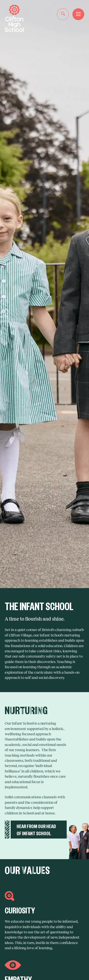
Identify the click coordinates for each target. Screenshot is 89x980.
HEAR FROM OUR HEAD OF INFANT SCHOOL (36, 829)
